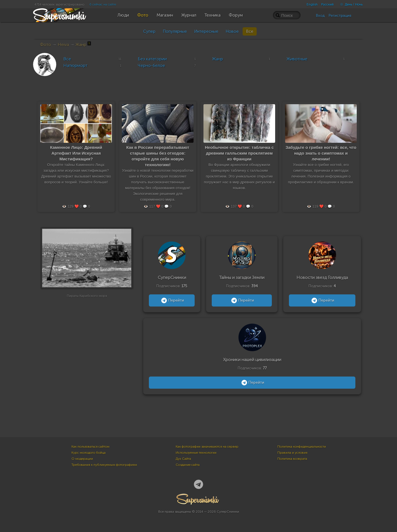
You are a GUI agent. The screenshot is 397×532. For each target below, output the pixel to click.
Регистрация (340, 16)
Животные (297, 59)
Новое (232, 31)
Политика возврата (292, 459)
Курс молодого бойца (88, 453)
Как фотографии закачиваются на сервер (207, 447)
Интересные (206, 31)
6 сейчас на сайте (103, 4)
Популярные (175, 31)
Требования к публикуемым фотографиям (104, 465)
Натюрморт (75, 65)
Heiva (63, 45)
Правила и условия (292, 453)
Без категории (152, 59)
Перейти (172, 300)
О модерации (82, 459)
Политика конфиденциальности (302, 447)
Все (250, 31)
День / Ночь (350, 4)
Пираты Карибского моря (87, 302)
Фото (45, 45)
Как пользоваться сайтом (90, 447)
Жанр (83, 45)
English (312, 4)
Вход (320, 16)
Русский (327, 4)
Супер (149, 31)
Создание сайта (188, 465)
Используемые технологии (196, 453)
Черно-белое (151, 65)
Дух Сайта (183, 459)
